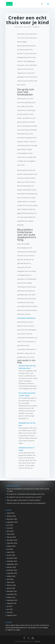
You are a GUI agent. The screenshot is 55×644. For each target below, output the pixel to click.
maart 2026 (11, 513)
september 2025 (12, 522)
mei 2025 (10, 528)
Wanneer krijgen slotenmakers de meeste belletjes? (24, 500)
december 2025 (12, 519)
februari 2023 (11, 567)
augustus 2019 (12, 615)
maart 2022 (11, 582)
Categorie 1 (37, 27)
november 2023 (12, 561)
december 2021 (12, 591)
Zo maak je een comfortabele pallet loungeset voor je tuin (26, 494)
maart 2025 (11, 534)
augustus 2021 (12, 603)
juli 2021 (10, 606)
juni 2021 (10, 609)
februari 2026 (11, 516)
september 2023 (12, 564)
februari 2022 (11, 585)
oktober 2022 (11, 576)
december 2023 (12, 558)
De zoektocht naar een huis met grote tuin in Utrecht (24, 497)
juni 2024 (10, 549)
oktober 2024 (11, 546)
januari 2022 (11, 588)
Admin (20, 27)
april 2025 (10, 531)
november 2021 (12, 594)
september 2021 (12, 600)
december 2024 (12, 540)
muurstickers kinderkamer (26, 318)
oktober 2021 (11, 597)
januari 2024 (11, 555)
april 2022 (10, 579)
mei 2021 (10, 612)
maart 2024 (11, 552)
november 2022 (12, 573)
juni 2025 (10, 525)
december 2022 (12, 570)
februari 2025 (11, 537)
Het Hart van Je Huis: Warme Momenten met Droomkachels (26, 503)
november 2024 (12, 543)
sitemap (37, 641)
